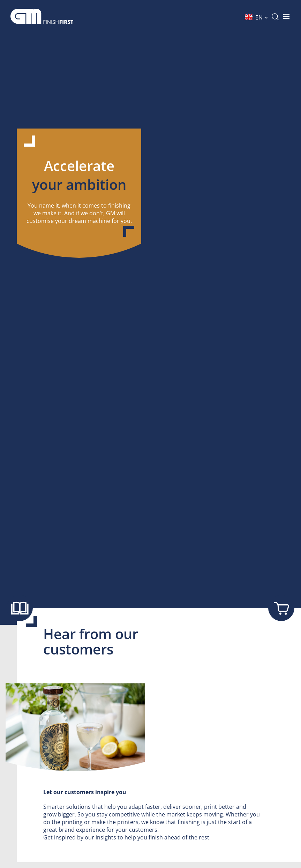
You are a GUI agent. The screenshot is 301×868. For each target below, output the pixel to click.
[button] (257, 17)
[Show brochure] (20, 608)
